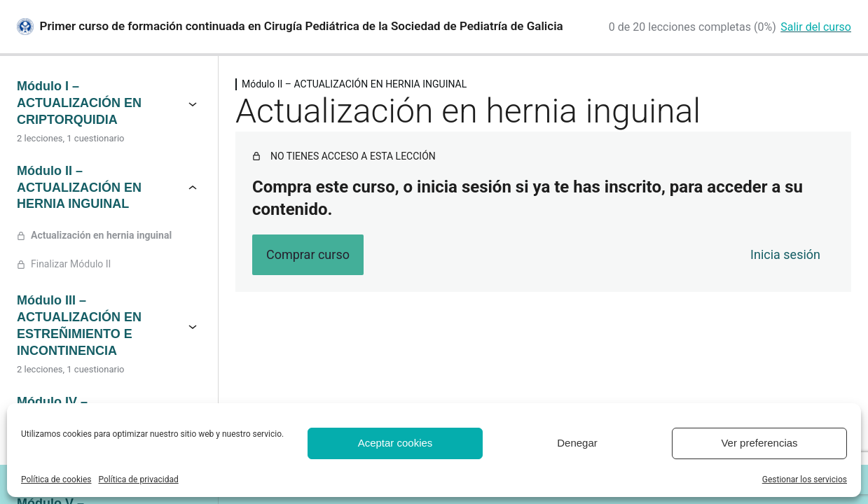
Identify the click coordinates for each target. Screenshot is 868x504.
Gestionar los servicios (805, 479)
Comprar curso (308, 254)
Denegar (577, 443)
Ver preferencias (759, 443)
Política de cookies (56, 479)
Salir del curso (816, 27)
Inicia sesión (785, 254)
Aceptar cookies (395, 443)
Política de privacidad (139, 479)
